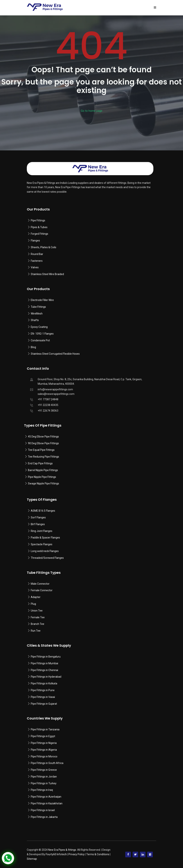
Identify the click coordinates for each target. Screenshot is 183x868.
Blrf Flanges (38, 524)
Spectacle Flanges (42, 544)
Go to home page (92, 111)
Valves (35, 267)
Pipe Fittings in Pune (43, 690)
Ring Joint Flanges (42, 531)
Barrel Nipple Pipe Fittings (43, 470)
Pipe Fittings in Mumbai (44, 663)
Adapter (36, 597)
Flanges (35, 241)
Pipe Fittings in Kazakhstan (47, 803)
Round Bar (37, 254)
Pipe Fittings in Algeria (44, 750)
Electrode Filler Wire (42, 300)
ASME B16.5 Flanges (43, 511)
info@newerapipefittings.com (55, 389)
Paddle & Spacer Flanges (45, 538)
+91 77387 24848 (48, 399)
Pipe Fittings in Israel (43, 810)
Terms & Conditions (98, 854)
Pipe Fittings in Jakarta (44, 817)
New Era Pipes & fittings (62, 850)
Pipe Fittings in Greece (44, 770)
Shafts (35, 320)
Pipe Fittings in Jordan (44, 777)
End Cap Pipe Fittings (40, 463)
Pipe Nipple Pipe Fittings (42, 477)
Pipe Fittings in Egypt (43, 736)
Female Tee (38, 617)
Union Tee (37, 611)
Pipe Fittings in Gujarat (44, 704)
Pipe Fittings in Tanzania (45, 729)
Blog (33, 347)
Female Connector (42, 590)
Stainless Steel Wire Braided (47, 274)
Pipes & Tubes (39, 227)
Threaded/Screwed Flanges (47, 558)
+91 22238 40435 (48, 405)
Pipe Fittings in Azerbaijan (46, 797)
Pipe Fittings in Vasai (43, 697)
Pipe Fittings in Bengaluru (45, 657)
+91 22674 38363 (48, 411)
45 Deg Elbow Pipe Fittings (43, 437)
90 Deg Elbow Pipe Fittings (43, 443)
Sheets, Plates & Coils (43, 247)
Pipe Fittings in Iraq (42, 790)
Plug (33, 604)
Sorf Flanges (38, 517)
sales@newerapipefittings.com (56, 394)
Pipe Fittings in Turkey (44, 783)
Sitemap (32, 859)
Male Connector (40, 584)
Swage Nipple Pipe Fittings (43, 483)
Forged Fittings (39, 234)
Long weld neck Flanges (45, 551)
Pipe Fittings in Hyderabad (46, 677)
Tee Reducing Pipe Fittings (43, 457)
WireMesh (37, 314)
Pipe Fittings (38, 220)
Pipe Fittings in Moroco (44, 756)
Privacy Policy (76, 854)
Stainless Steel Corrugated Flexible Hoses (55, 354)
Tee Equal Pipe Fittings (41, 450)
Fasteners (37, 261)
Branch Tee (37, 624)
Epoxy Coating (39, 327)
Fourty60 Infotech (56, 854)
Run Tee (36, 631)
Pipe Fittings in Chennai (44, 670)
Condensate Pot (40, 340)
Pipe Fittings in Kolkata (44, 683)
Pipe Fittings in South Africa (47, 763)
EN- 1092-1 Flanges (42, 334)
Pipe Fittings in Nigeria (44, 743)
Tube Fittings (38, 307)
